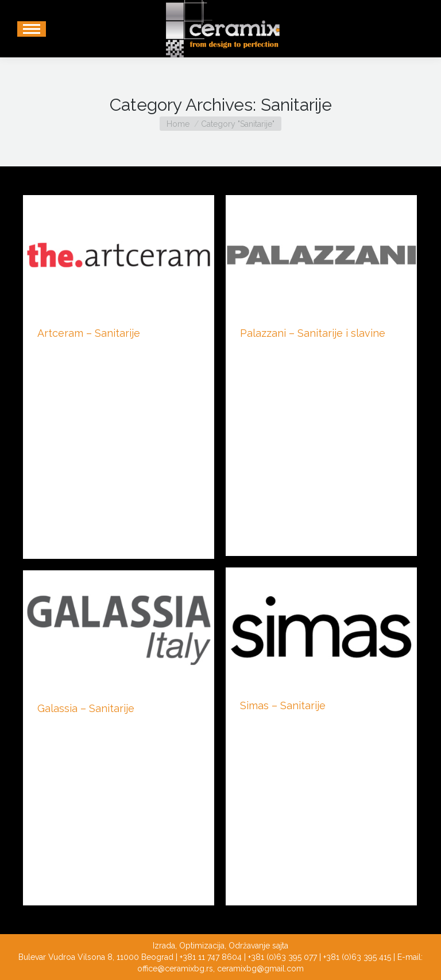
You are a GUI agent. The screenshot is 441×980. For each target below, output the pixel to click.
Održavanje (249, 946)
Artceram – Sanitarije (89, 333)
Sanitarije (53, 352)
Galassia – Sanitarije (86, 708)
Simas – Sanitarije (283, 705)
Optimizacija (202, 946)
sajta (280, 946)
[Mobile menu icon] (32, 29)
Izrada (164, 946)
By (103, 352)
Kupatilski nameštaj (275, 352)
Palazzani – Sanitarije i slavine (313, 333)
